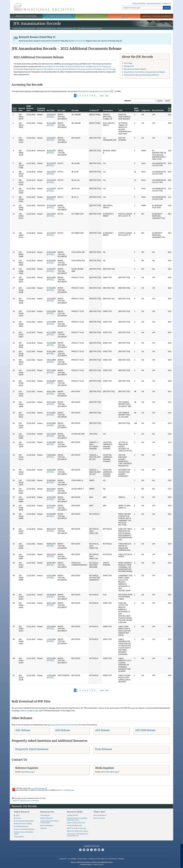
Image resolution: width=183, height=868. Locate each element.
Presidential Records (21, 826)
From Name (108, 110)
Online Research (22, 812)
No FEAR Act (113, 859)
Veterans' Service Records (59, 16)
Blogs (99, 850)
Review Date (171, 109)
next (102, 96)
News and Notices (100, 815)
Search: (128, 100)
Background (129, 66)
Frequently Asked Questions (32, 749)
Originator (146, 110)
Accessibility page (67, 790)
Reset (168, 101)
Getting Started (72, 815)
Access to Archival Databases (24, 829)
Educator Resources (91, 16)
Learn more (162, 864)
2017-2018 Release (145, 730)
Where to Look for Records (77, 828)
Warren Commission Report (135, 69)
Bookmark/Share (154, 3)
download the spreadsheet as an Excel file (94, 91)
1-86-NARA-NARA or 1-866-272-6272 (92, 864)
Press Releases (104, 749)
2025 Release (23, 730)
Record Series (158, 110)
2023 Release (63, 730)
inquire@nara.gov (28, 772)
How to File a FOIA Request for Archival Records (78, 835)
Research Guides (75, 812)
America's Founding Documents (157, 16)
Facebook (80, 850)
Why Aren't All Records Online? (78, 831)
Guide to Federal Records (76, 823)
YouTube (95, 850)
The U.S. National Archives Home (44, 7)
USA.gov (121, 859)
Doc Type (61, 110)
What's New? (99, 812)
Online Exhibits (19, 837)
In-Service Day (80, 41)
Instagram (88, 850)
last (107, 96)
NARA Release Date (30, 108)
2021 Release (102, 730)
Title (120, 110)
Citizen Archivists (139, 3)
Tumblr (91, 850)
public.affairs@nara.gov (110, 772)
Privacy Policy (82, 859)
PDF (49, 117)
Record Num (22, 109)
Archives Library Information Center (24, 833)
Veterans (44, 828)
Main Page (128, 63)
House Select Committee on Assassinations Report (144, 72)
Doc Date (51, 110)
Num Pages (137, 109)
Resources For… (48, 812)
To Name (94, 110)
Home (15, 28)
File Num (75, 110)
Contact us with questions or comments (26, 801)
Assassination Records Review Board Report (142, 75)
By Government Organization (24, 821)
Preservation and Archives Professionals (50, 822)
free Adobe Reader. (39, 788)
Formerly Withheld (41, 109)
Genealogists (45, 815)
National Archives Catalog (23, 824)
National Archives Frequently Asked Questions (77, 819)
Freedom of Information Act (98, 859)
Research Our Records (26, 16)
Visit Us (124, 16)
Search (167, 8)
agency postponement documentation (63, 725)
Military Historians (47, 818)
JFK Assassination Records (46, 28)
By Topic (17, 815)
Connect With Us (92, 846)
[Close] (180, 846)
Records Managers (47, 825)
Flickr (103, 850)
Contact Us (166, 3)
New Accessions (99, 818)
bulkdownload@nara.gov (29, 711)
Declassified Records (75, 825)
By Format (17, 818)
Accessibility (72, 859)
